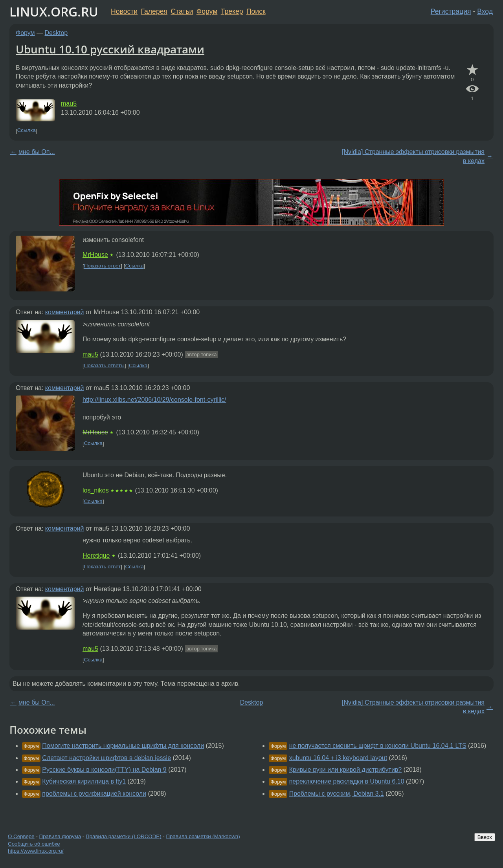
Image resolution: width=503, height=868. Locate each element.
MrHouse (95, 255)
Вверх (485, 837)
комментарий (65, 312)
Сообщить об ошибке (34, 844)
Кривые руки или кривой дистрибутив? (346, 770)
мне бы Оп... (37, 152)
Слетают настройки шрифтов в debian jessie (106, 758)
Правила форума (60, 836)
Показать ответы (104, 365)
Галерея (154, 11)
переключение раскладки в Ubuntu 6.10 (347, 781)
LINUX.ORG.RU (54, 12)
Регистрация (451, 11)
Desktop (56, 33)
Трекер (232, 11)
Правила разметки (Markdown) (203, 836)
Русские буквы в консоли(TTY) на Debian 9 (104, 770)
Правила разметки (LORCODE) (124, 836)
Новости (124, 11)
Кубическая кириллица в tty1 (84, 781)
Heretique (96, 556)
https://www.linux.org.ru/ (36, 851)
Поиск (256, 11)
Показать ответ (103, 266)
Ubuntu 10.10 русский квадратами (110, 49)
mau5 (69, 103)
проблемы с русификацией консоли (94, 794)
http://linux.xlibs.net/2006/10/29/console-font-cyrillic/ (154, 400)
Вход (485, 11)
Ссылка (27, 131)
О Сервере (21, 836)
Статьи (182, 11)
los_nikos (96, 490)
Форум (207, 11)
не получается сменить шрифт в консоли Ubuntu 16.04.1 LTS (378, 746)
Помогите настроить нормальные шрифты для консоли (123, 746)
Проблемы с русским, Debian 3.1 (337, 794)
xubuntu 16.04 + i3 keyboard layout (338, 758)
